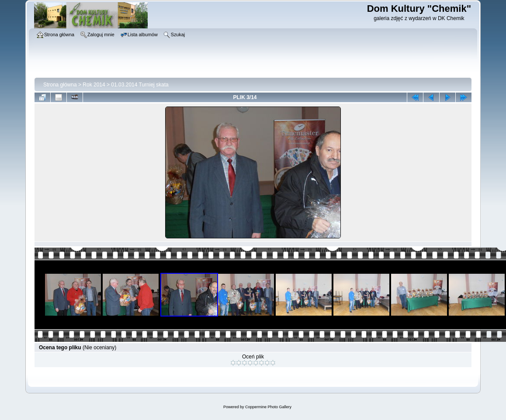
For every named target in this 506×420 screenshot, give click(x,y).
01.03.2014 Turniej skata (140, 85)
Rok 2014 (94, 85)
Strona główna (60, 85)
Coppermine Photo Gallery (268, 407)
